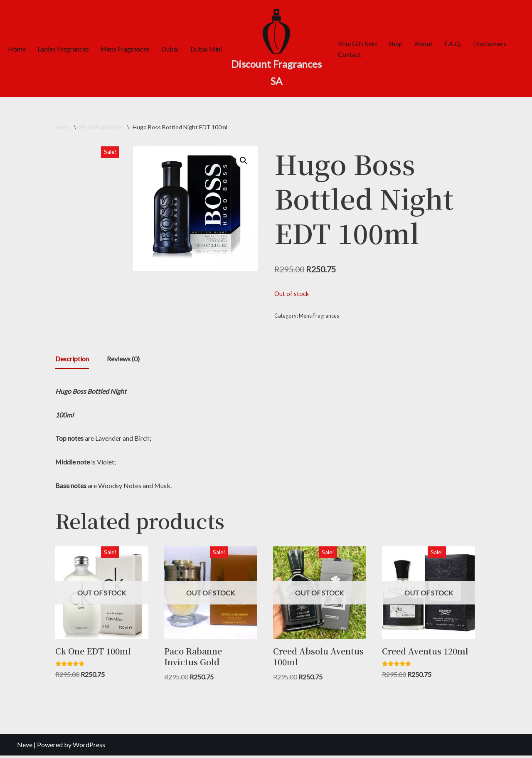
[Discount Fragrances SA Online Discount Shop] (277, 49)
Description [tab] (72, 360)
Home (17, 49)
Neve (25, 747)
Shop (396, 43)
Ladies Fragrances (63, 49)
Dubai (170, 49)
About (424, 43)
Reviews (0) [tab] (123, 360)
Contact (350, 54)
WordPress (89, 747)
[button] (244, 160)
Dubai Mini (207, 49)
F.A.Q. (453, 43)
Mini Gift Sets (358, 43)
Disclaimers (490, 43)
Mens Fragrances (125, 49)
